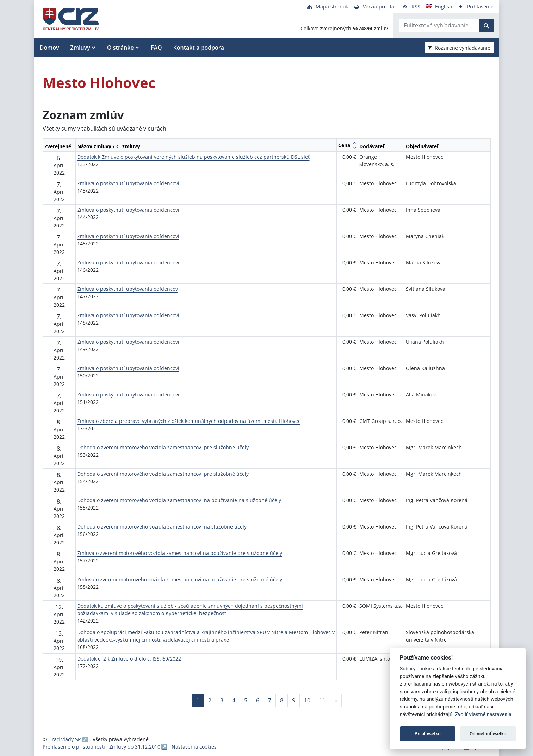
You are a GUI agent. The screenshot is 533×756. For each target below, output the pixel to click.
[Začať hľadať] (486, 25)
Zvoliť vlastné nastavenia (483, 715)
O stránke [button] (120, 48)
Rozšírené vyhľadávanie (459, 48)
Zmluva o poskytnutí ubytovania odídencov (128, 289)
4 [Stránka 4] (234, 700)
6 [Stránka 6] (258, 700)
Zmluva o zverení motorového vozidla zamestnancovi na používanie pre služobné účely (180, 553)
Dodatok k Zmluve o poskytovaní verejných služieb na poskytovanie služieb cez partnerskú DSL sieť (193, 157)
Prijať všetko (428, 734)
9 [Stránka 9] (294, 700)
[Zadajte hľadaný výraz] (439, 25)
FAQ (156, 48)
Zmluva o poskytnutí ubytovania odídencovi (128, 183)
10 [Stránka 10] (307, 700)
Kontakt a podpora (199, 48)
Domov (49, 48)
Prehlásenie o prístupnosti (74, 747)
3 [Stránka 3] (222, 700)
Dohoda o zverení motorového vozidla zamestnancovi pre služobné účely (163, 447)
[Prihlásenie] (476, 7)
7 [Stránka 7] (270, 700)
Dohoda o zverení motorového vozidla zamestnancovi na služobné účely (162, 527)
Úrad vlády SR (65, 739)
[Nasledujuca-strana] (336, 700)
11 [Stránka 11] (322, 700)
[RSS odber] (411, 7)
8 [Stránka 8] (282, 700)
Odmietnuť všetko (488, 734)
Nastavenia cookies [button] (194, 747)
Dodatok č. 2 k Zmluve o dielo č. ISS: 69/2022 (129, 659)
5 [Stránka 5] (246, 700)
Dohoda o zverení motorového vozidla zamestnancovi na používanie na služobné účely (179, 500)
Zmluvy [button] (80, 48)
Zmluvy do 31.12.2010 (135, 747)
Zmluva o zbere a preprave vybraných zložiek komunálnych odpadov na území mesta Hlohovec (189, 421)
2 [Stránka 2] (210, 700)
